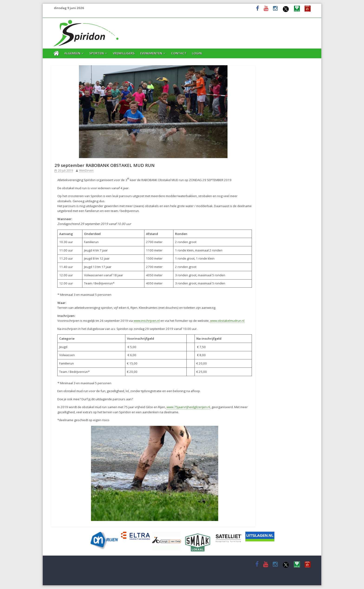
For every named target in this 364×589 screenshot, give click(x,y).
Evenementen (151, 53)
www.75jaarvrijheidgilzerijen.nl (188, 407)
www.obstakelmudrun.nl (227, 321)
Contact (179, 53)
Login (197, 53)
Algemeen (72, 53)
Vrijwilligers (124, 53)
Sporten (97, 53)
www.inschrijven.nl (147, 321)
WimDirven (86, 171)
